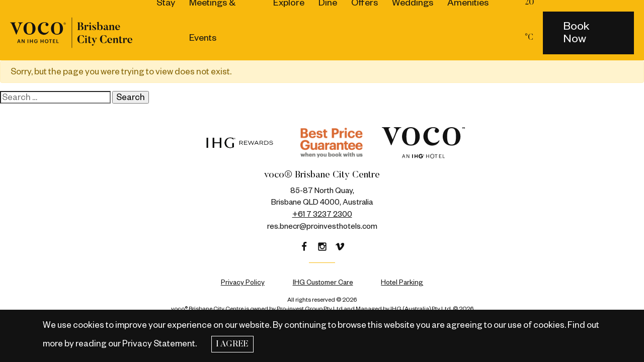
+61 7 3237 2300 (322, 214)
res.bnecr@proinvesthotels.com (322, 227)
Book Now (576, 32)
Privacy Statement (159, 344)
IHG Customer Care (323, 282)
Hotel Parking (402, 282)
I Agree (232, 344)
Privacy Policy (243, 282)
